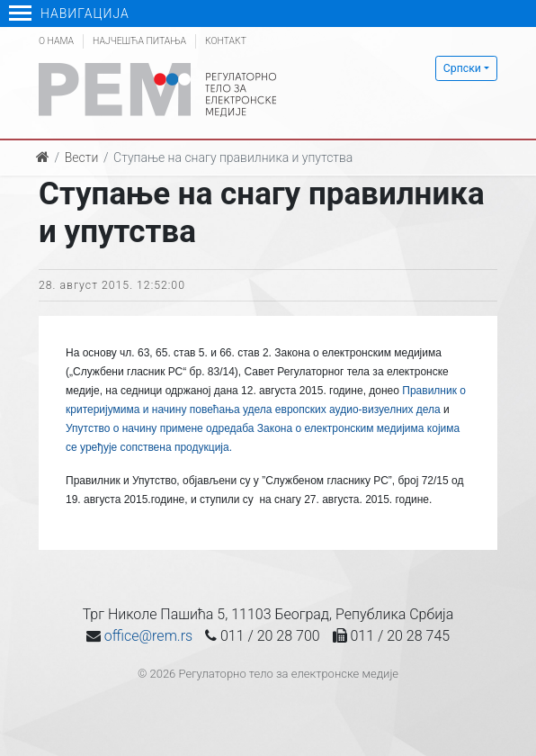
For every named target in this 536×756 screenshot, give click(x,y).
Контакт (226, 41)
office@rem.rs (148, 636)
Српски (462, 68)
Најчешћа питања (139, 41)
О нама (56, 41)
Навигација (69, 13)
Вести (82, 157)
